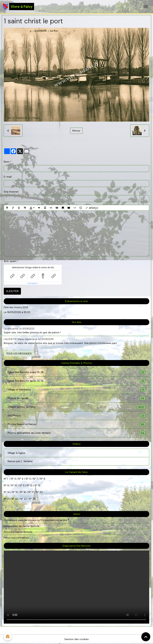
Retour (76, 131)
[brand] (18, 7)
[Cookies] (8, 637)
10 (15, 485)
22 (16, 499)
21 (9, 499)
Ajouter (12, 291)
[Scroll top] (146, 637)
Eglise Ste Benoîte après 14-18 (76, 381)
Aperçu (92, 208)
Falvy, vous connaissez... (17, 538)
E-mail (8, 177)
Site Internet (11, 192)
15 (17, 492)
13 (39, 485)
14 (8, 492)
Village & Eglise (16, 453)
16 (25, 492)
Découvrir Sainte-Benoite (18, 532)
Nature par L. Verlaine (20, 461)
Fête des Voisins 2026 (16, 307)
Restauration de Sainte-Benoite (22, 526)
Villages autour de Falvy (76, 407)
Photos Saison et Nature (76, 424)
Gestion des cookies (76, 639)
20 (41, 492)
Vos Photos (76, 416)
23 (25, 499)
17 (33, 492)
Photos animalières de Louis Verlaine (76, 433)
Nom (7, 162)
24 (34, 499)
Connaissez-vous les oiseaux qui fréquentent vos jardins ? (36, 520)
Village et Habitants (76, 390)
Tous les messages (19, 354)
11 (23, 485)
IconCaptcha (32, 283)
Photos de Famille (76, 398)
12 (32, 485)
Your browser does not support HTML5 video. (76, 587)
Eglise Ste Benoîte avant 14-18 (76, 372)
